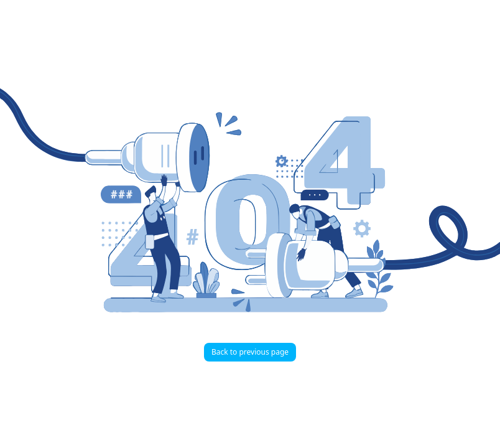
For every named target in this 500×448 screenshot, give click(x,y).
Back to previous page (250, 352)
